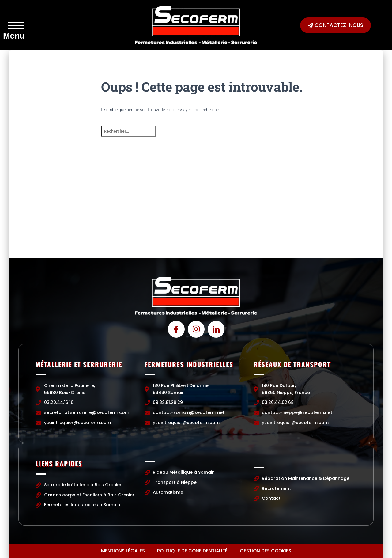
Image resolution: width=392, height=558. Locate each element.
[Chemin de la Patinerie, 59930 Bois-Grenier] (72, 212)
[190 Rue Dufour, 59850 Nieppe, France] (320, 212)
